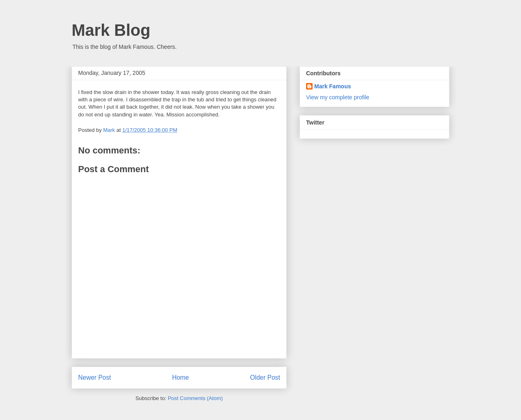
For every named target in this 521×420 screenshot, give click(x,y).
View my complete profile (338, 97)
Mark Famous (333, 86)
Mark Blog (111, 30)
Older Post (265, 377)
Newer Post (95, 377)
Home (181, 377)
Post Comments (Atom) (195, 398)
